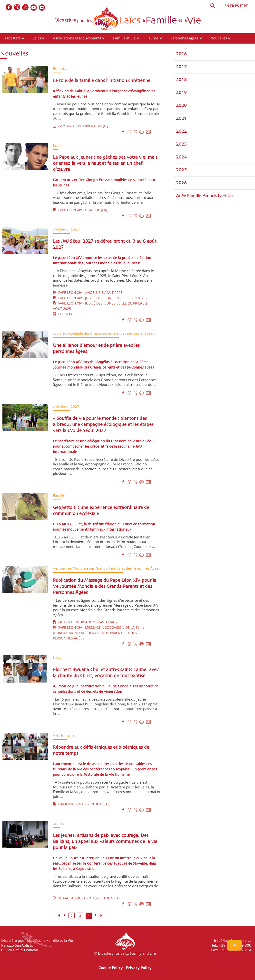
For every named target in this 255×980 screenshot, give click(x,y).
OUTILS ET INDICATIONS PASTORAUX (85, 622)
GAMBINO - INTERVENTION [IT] (81, 126)
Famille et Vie (124, 38)
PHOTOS (62, 314)
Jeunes (153, 38)
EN (227, 6)
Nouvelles (219, 38)
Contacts (75, 47)
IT (241, 6)
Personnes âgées (184, 38)
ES (237, 6)
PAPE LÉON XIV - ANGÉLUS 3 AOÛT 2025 (88, 292)
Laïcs (37, 38)
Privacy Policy (139, 968)
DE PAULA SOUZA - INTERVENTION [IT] (86, 898)
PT (246, 6)
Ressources (47, 47)
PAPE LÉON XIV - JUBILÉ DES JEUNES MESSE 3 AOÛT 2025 (101, 298)
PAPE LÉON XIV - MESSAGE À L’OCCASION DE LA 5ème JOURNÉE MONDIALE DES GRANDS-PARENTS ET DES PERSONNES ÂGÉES (99, 633)
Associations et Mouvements (77, 38)
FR (232, 6)
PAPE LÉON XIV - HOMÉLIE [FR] (80, 210)
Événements (15, 47)
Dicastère (13, 38)
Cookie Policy (111, 968)
